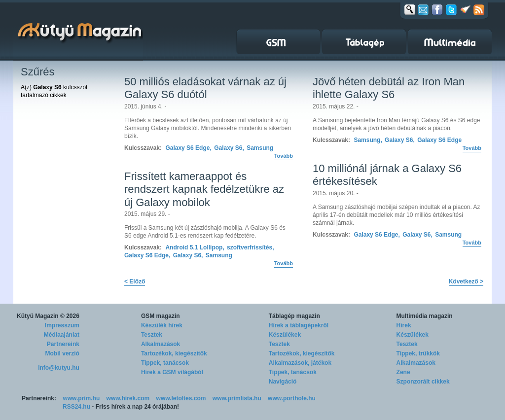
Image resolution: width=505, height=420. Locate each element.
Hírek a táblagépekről (299, 325)
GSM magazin (161, 316)
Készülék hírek (162, 325)
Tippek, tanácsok (165, 363)
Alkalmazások (161, 344)
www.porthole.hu (292, 398)
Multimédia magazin (425, 316)
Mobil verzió (62, 353)
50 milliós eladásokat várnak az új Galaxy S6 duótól (205, 88)
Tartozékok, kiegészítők (174, 353)
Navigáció (283, 382)
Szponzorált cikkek (423, 382)
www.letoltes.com (181, 398)
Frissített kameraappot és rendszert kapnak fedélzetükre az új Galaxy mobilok (204, 189)
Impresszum (62, 325)
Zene (403, 372)
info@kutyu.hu (59, 368)
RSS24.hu (76, 407)
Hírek (404, 325)
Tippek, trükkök (418, 353)
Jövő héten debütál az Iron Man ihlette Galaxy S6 (389, 88)
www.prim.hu (81, 398)
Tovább (284, 156)
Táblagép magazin (294, 316)
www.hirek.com (128, 398)
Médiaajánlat (62, 335)
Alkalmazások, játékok (300, 363)
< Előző (135, 281)
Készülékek (285, 335)
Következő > (466, 281)
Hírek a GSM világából (172, 372)
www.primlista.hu (237, 398)
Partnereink (63, 344)
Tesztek (152, 335)
